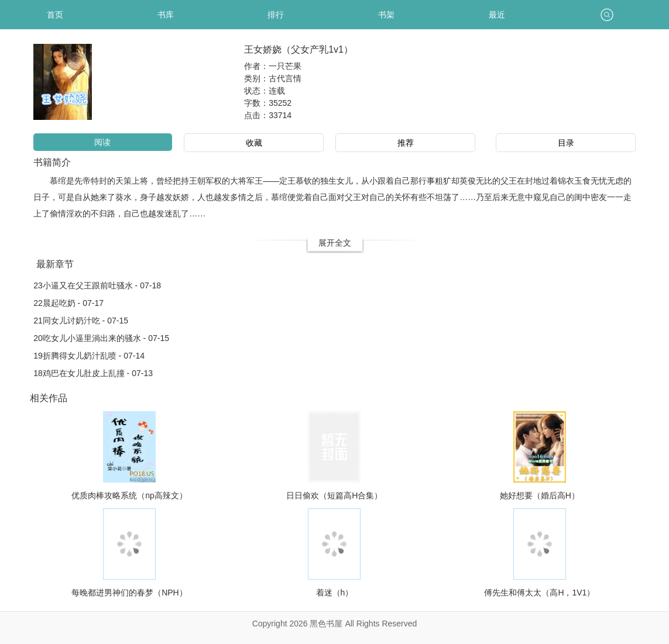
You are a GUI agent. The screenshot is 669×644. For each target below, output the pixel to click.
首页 (55, 15)
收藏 (254, 143)
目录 (566, 143)
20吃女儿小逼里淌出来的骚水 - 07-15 (101, 338)
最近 (497, 15)
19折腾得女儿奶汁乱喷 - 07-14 (89, 356)
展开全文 (335, 243)
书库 (166, 15)
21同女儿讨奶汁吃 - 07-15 (81, 321)
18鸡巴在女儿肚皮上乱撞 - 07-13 (93, 373)
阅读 (102, 142)
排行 (276, 15)
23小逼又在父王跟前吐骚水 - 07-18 (97, 285)
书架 (386, 15)
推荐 (406, 143)
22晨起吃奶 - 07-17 (68, 303)
